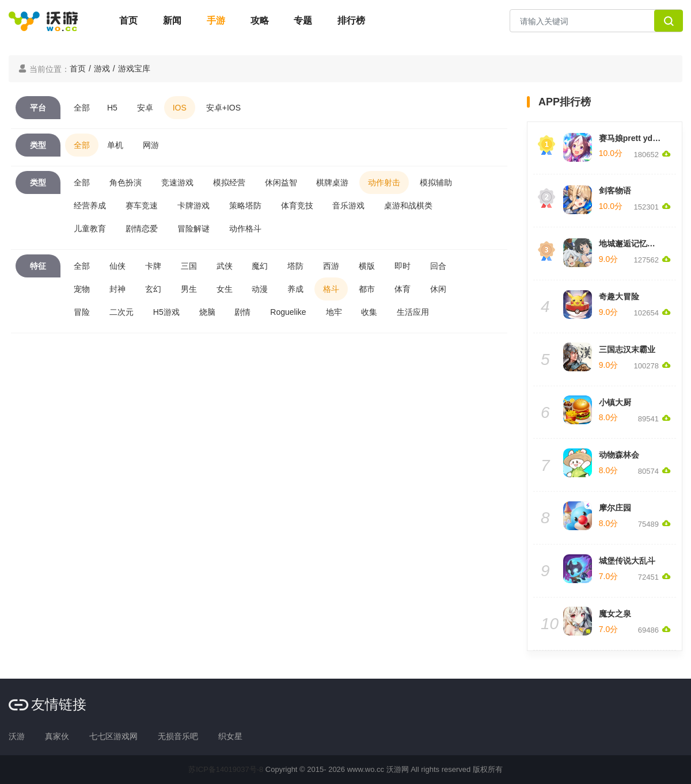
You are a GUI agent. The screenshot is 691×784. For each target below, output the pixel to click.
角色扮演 (126, 182)
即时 (403, 266)
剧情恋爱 (142, 229)
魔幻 (260, 266)
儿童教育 (90, 229)
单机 (115, 145)
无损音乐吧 (178, 736)
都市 (367, 289)
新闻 (172, 20)
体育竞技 (297, 205)
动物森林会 (619, 455)
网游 (151, 145)
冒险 (82, 312)
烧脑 (207, 312)
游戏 (102, 68)
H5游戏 (166, 312)
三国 (189, 266)
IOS (180, 108)
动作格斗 (245, 229)
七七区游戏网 (113, 736)
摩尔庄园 (615, 508)
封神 (117, 289)
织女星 (230, 736)
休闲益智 (281, 182)
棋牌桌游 (332, 182)
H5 (112, 108)
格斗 (331, 289)
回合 (438, 266)
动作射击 (384, 182)
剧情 (242, 312)
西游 (331, 266)
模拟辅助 (436, 182)
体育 (403, 289)
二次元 (122, 312)
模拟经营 (229, 182)
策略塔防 (245, 205)
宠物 (82, 289)
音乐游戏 (348, 205)
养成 (295, 289)
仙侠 (117, 266)
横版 (367, 266)
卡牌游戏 (193, 205)
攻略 (260, 20)
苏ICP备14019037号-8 (226, 769)
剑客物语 (615, 191)
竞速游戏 (177, 182)
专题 (303, 20)
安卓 (145, 108)
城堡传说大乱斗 (627, 561)
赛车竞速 (142, 205)
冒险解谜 (193, 229)
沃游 (17, 736)
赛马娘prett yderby (634, 138)
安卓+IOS (223, 108)
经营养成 (90, 205)
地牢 (334, 312)
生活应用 (413, 312)
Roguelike (288, 312)
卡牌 (153, 266)
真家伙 (57, 736)
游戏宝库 (134, 68)
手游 (216, 20)
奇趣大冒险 (619, 296)
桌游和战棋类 (408, 205)
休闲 (438, 289)
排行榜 (351, 20)
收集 (369, 312)
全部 (82, 108)
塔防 (295, 266)
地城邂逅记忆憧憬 (631, 243)
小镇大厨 (615, 402)
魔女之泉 (615, 614)
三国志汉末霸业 (627, 349)
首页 (128, 20)
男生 (189, 289)
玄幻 (153, 289)
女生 (225, 289)
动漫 (260, 289)
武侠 (225, 266)
